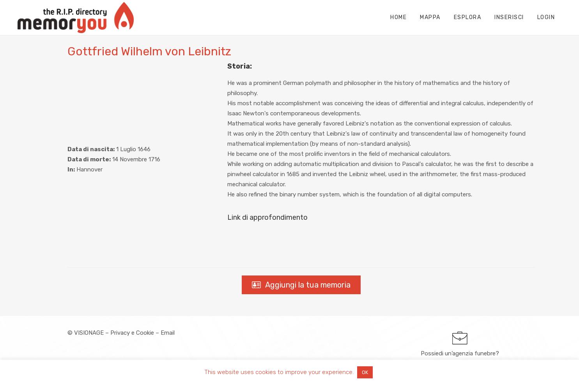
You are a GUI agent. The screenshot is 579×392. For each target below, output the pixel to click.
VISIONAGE (89, 333)
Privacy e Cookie (132, 333)
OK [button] (365, 372)
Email (168, 333)
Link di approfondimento (267, 217)
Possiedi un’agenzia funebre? (460, 353)
